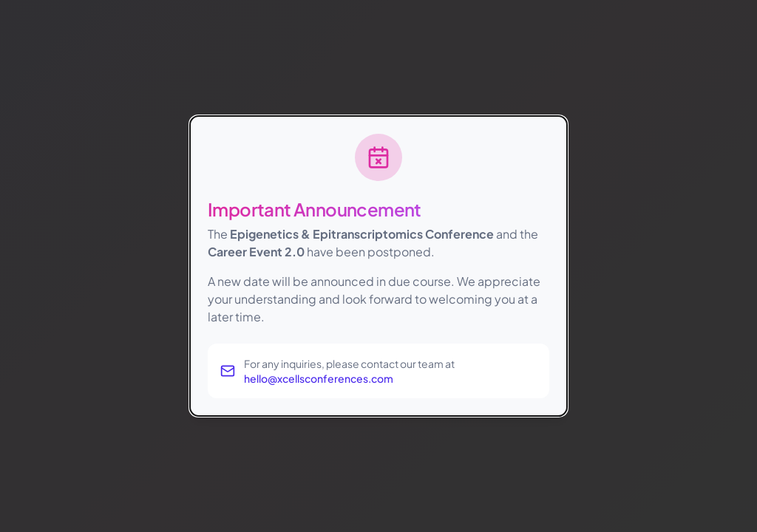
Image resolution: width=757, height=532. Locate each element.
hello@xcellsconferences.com (319, 378)
